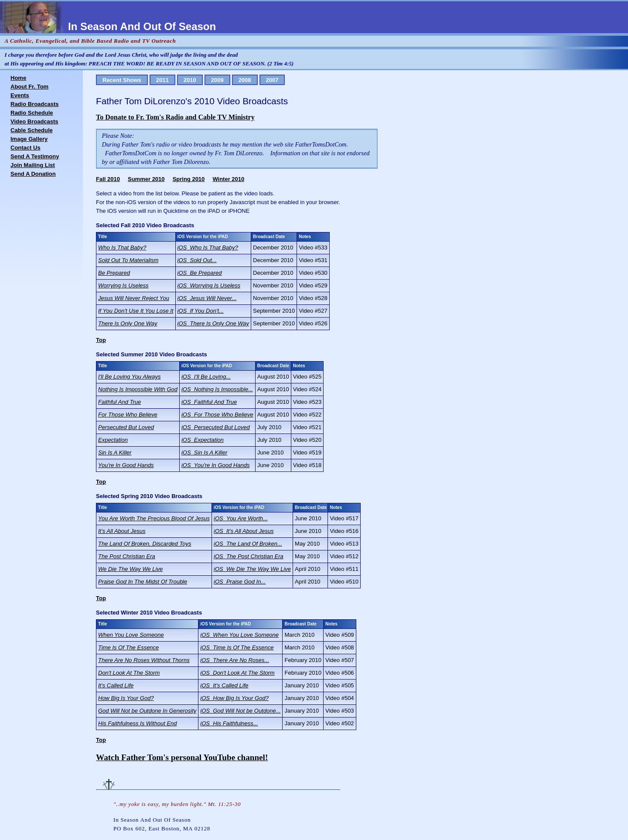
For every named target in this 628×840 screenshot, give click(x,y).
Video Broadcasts (34, 121)
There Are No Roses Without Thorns (144, 660)
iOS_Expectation (203, 440)
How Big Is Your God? (126, 698)
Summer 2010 (146, 179)
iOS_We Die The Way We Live (252, 569)
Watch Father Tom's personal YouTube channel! (182, 757)
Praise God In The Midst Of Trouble (143, 582)
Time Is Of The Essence (128, 647)
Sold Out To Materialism (128, 260)
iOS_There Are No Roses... (235, 660)
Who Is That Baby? (122, 248)
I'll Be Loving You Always (129, 377)
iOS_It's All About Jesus (244, 531)
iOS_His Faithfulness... (229, 723)
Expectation (113, 440)
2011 (162, 80)
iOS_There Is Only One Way (213, 323)
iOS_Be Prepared (200, 273)
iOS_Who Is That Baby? (208, 248)
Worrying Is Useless (123, 285)
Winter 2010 (228, 179)
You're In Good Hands (126, 465)
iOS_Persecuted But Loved (216, 427)
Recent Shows (122, 80)
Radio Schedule (32, 113)
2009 (217, 80)
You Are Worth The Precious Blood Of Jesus (154, 518)
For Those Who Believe (128, 415)
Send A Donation (33, 174)
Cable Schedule (32, 130)
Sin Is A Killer (115, 452)
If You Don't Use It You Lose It (136, 311)
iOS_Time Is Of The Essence (237, 647)
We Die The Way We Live (130, 569)
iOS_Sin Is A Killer (204, 452)
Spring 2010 (189, 179)
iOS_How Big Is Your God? (234, 698)
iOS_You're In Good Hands (215, 465)
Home (18, 78)
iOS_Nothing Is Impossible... (217, 389)
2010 (190, 80)
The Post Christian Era (127, 556)
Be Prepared (114, 273)
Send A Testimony (35, 156)
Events (20, 95)
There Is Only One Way (128, 323)
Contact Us (26, 148)
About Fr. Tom (29, 87)
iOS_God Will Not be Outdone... (240, 711)
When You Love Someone (131, 635)
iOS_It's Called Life (224, 685)
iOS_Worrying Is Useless (209, 285)
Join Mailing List (33, 165)
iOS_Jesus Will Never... (207, 298)
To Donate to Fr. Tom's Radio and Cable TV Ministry (175, 117)
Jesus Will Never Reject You (134, 298)
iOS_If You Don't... (201, 311)
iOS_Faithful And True (209, 402)
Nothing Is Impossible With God (138, 389)
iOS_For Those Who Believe (217, 415)
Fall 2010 (108, 179)
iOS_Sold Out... (197, 260)
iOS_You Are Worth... (241, 518)
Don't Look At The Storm (129, 673)
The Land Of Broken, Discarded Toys (145, 544)
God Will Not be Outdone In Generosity (147, 711)
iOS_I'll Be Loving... (206, 377)
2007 (272, 80)
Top (101, 340)
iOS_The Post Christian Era (249, 556)
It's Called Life (116, 685)
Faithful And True (119, 402)
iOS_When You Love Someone (239, 635)
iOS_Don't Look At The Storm (237, 673)
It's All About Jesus (122, 531)
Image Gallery (29, 139)
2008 (245, 80)
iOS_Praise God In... (240, 582)
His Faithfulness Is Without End (138, 723)
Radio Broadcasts (35, 104)
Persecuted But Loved (126, 427)
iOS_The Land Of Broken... (248, 544)
